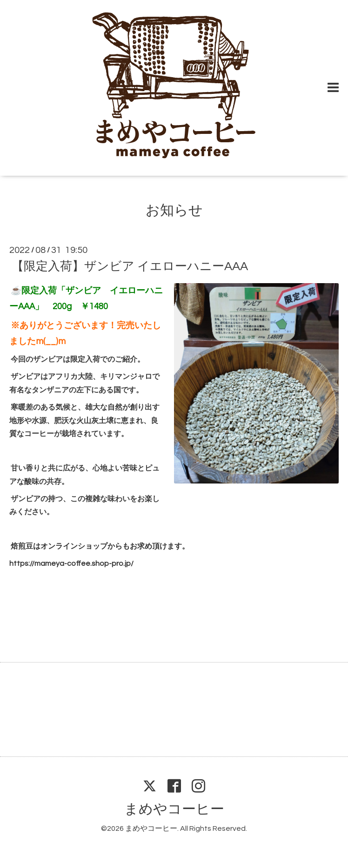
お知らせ (174, 210)
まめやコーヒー (174, 809)
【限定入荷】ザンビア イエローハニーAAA (130, 266)
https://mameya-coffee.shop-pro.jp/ (71, 563)
